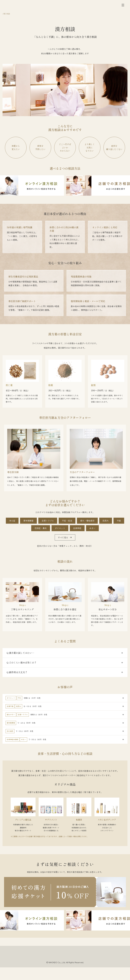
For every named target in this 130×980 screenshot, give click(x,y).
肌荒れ (106, 520)
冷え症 (12, 520)
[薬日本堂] (17, 6)
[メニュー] (123, 6)
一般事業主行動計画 (102, 968)
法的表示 (87, 968)
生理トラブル (48, 520)
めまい (92, 527)
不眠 (119, 520)
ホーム (5, 16)
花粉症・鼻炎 (41, 527)
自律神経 (77, 527)
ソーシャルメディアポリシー (69, 968)
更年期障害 (28, 520)
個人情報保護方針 (47, 968)
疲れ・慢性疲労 (87, 520)
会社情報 (24, 968)
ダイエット (60, 527)
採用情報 (34, 968)
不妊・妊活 (67, 520)
